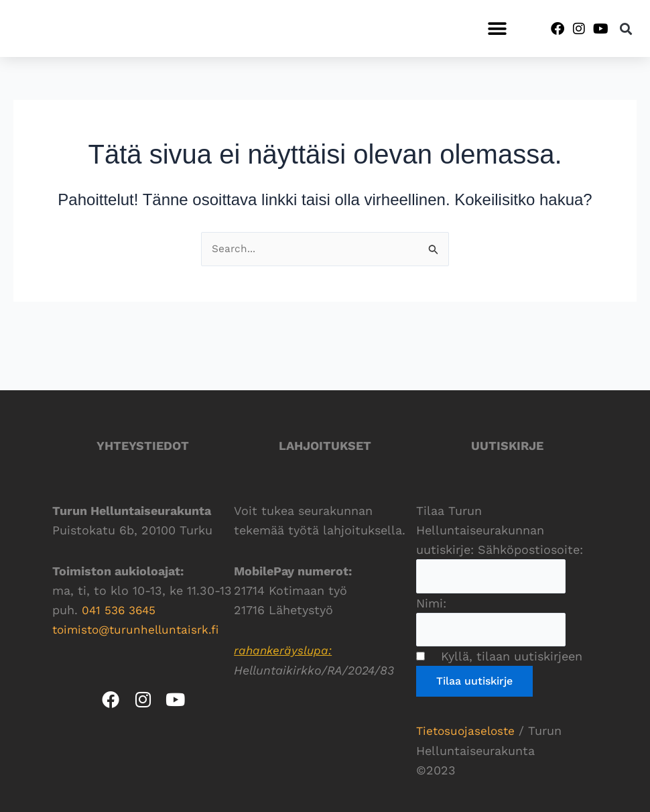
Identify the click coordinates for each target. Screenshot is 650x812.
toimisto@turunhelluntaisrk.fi (139, 627)
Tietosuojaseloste (468, 731)
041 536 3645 (121, 608)
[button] (497, 28)
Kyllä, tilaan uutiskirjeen (506, 657)
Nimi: (431, 602)
